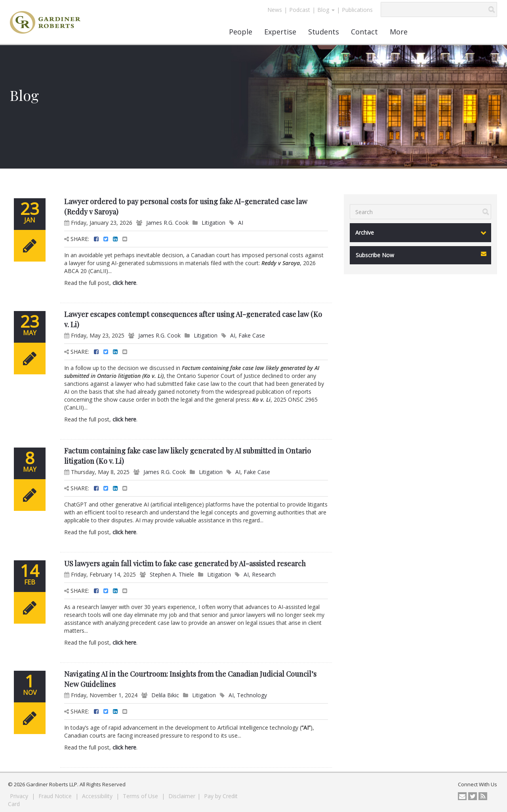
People (241, 32)
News (275, 10)
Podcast (300, 10)
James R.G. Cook (167, 223)
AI (241, 223)
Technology (252, 695)
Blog (326, 10)
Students (324, 32)
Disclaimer (182, 796)
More (399, 32)
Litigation (213, 223)
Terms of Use (141, 796)
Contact (364, 32)
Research (264, 574)
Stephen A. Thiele (172, 574)
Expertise (280, 32)
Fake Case (252, 335)
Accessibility (98, 796)
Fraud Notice (56, 796)
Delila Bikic (165, 695)
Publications (357, 10)
